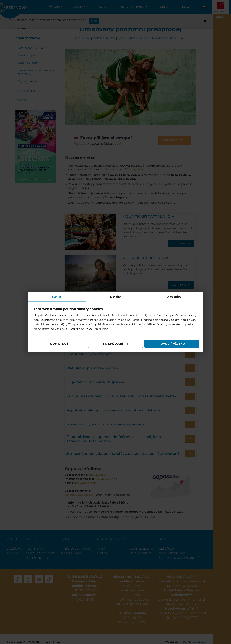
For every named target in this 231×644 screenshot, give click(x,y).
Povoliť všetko (172, 344)
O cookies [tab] (174, 297)
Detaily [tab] (115, 297)
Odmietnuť (59, 344)
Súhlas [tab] (57, 297)
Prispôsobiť (116, 344)
